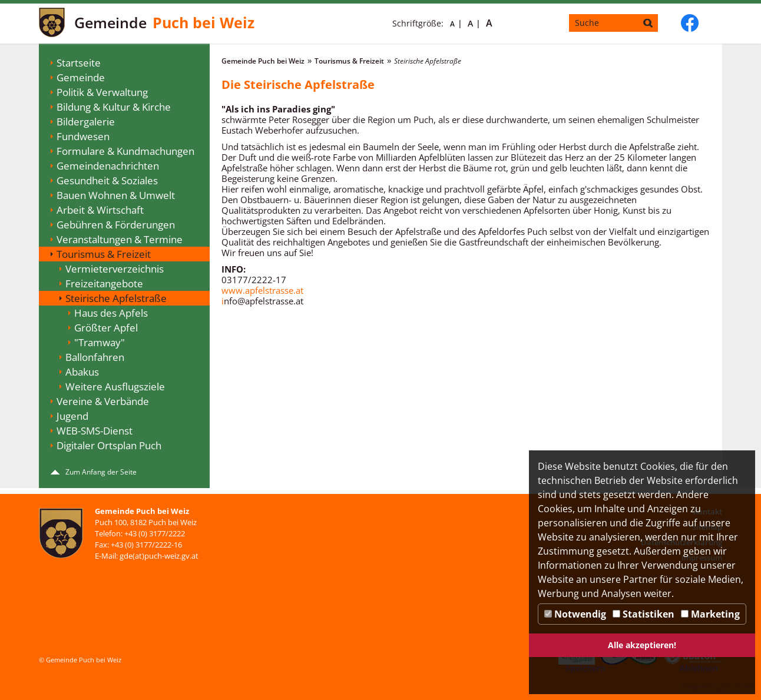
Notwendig (575, 614)
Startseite (79, 63)
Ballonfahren (95, 357)
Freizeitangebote (104, 283)
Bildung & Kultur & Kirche (114, 107)
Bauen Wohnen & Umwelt (116, 195)
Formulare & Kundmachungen (125, 151)
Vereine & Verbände (103, 401)
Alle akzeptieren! (642, 645)
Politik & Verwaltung (102, 92)
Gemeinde (81, 77)
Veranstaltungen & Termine (120, 239)
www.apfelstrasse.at (262, 290)
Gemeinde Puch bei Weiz (263, 61)
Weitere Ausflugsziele (115, 387)
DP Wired (737, 687)
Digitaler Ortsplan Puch (109, 445)
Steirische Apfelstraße (116, 298)
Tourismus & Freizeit (104, 254)
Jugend (72, 416)
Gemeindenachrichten (108, 166)
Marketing (710, 614)
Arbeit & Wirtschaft (100, 210)
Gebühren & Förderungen (116, 225)
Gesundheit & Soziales (107, 180)
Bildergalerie (86, 122)
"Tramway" (100, 342)
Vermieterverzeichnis (115, 269)
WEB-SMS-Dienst (95, 431)
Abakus (82, 372)
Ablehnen (699, 668)
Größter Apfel (106, 328)
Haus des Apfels (111, 313)
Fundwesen (83, 136)
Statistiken (643, 614)
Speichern (585, 668)
